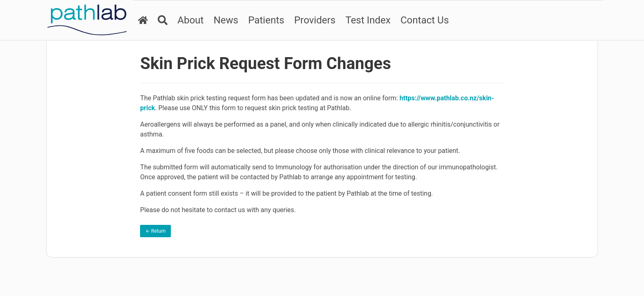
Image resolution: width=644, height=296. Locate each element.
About (191, 20)
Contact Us (425, 20)
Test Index (368, 20)
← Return (155, 231)
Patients (266, 20)
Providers (315, 20)
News (226, 20)
